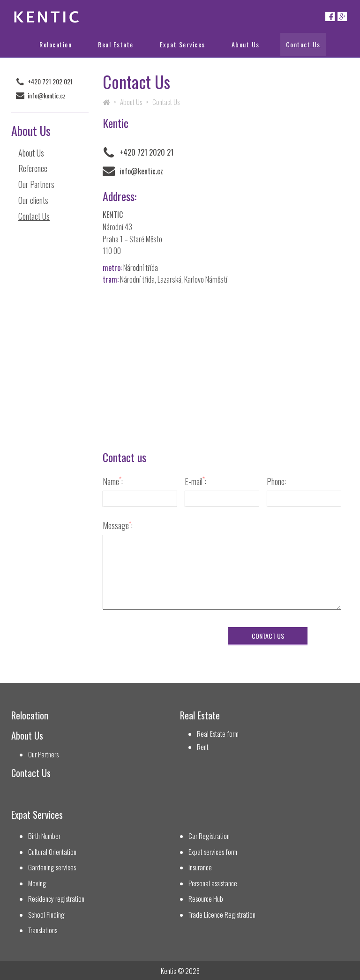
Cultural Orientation (52, 852)
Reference (33, 168)
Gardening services (52, 867)
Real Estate (116, 44)
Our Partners (36, 184)
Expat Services (183, 44)
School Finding (46, 915)
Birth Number (44, 836)
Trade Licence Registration (222, 915)
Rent (203, 747)
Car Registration (209, 836)
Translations (43, 930)
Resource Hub (206, 899)
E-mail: (195, 481)
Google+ (342, 16)
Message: (118, 525)
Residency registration (56, 899)
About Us (246, 44)
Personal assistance (213, 883)
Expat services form (213, 852)
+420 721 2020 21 (146, 152)
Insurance (200, 867)
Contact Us (303, 44)
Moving (37, 883)
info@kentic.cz (47, 96)
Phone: (276, 481)
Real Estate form (218, 734)
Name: (113, 481)
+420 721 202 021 (50, 82)
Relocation (56, 44)
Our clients (33, 200)
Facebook (330, 16)
